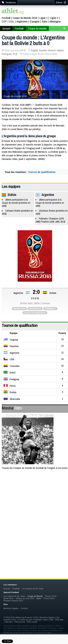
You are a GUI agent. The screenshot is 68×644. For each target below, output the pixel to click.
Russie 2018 (51, 596)
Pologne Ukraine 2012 (13, 601)
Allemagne (55, 21)
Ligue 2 (54, 18)
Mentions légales (11, 608)
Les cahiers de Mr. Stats (33, 589)
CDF (4, 21)
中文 (15, 54)
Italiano (60, 50)
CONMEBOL (50, 309)
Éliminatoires (35, 309)
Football (6, 18)
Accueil (6, 28)
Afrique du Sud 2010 (25, 598)
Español (43, 50)
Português (7, 54)
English (35, 50)
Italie (44, 21)
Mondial (12, 408)
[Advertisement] (34, 510)
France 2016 (49, 598)
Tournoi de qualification (42, 172)
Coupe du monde (37, 28)
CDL (12, 21)
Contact (24, 608)
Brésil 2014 (8, 598)
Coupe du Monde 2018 (25, 18)
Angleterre (22, 21)
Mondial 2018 (19, 309)
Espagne (35, 21)
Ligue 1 (43, 18)
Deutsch (52, 50)
